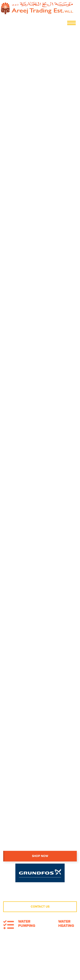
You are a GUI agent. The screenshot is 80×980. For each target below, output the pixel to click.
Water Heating (66, 924)
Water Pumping (27, 924)
